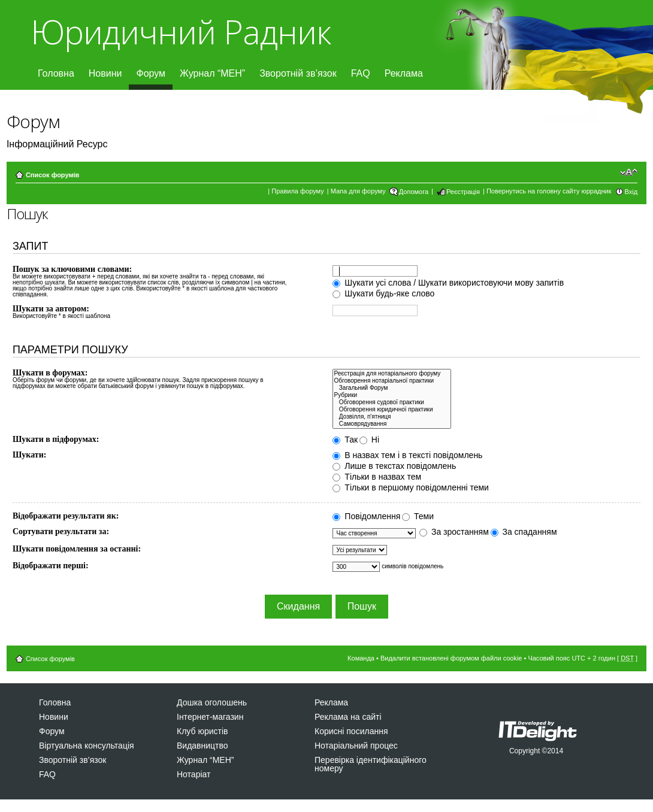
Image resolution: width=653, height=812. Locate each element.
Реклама (404, 73)
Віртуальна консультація (87, 746)
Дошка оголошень (212, 702)
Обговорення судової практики (392, 402)
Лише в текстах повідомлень (394, 466)
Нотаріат (194, 774)
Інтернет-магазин (210, 717)
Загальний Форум (392, 388)
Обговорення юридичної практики (392, 410)
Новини (105, 73)
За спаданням (524, 532)
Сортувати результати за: (61, 531)
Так (345, 440)
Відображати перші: (51, 566)
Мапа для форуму (358, 191)
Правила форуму (297, 191)
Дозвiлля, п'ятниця (392, 417)
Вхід (631, 192)
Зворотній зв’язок (298, 73)
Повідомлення (366, 516)
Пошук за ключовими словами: (72, 269)
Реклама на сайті (348, 717)
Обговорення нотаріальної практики (392, 381)
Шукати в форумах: (50, 373)
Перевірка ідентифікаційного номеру (371, 764)
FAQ (361, 73)
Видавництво (202, 746)
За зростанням (454, 532)
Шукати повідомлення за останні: (77, 549)
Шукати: (29, 455)
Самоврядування (392, 424)
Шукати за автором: (51, 309)
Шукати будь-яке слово (383, 293)
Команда (361, 658)
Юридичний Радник (181, 31)
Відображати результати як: (66, 516)
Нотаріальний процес (356, 746)
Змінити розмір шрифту (629, 172)
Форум (151, 73)
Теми (418, 516)
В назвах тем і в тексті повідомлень (407, 455)
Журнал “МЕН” (212, 73)
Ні (369, 440)
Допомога (414, 192)
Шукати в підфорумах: (56, 439)
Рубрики (392, 395)
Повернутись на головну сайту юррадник (549, 191)
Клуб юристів (202, 731)
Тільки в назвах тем (377, 477)
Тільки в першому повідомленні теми (410, 487)
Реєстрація (463, 192)
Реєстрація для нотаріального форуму (392, 374)
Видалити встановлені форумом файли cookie (451, 658)
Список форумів (52, 175)
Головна (56, 73)
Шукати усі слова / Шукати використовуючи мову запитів (448, 283)
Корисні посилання (351, 731)
